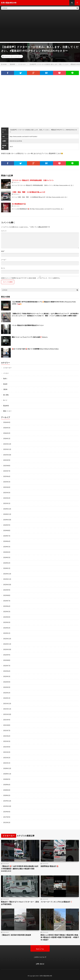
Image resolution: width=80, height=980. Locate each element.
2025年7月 (7, 471)
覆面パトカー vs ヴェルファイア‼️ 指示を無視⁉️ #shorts (30, 337)
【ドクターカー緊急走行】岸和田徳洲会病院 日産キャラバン (33, 180)
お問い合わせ (40, 964)
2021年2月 (7, 758)
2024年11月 (7, 514)
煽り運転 (6, 395)
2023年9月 (7, 590)
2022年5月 (7, 676)
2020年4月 (7, 790)
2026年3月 (7, 428)
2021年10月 (7, 714)
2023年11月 (7, 579)
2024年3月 (7, 557)
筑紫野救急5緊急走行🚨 (50, 866)
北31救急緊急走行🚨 (19, 204)
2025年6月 (7, 476)
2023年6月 (7, 606)
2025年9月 (7, 460)
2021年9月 (7, 720)
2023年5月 (7, 612)
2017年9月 (7, 817)
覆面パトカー (7, 411)
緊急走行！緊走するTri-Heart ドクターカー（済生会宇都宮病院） (20, 903)
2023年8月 (7, 595)
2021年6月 (7, 736)
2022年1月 (7, 698)
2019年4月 (7, 812)
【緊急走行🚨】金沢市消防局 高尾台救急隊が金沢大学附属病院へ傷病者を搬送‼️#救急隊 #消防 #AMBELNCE (20, 869)
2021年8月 (7, 725)
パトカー (6, 373)
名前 (3, 251)
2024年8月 (7, 530)
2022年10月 (7, 649)
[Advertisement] (40, 27)
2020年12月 (7, 768)
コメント (4, 231)
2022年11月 (7, 644)
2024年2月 (7, 563)
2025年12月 (7, 444)
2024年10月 (7, 520)
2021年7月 (7, 731)
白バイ (5, 400)
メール (4, 260)
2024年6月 (7, 541)
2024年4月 (7, 552)
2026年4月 (7, 422)
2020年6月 (7, 785)
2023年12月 (7, 574)
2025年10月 (7, 455)
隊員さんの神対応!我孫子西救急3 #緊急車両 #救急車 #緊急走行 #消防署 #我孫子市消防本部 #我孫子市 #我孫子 (60, 937)
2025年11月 (7, 449)
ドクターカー (17, 56)
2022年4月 (7, 682)
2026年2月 (7, 433)
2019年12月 (7, 801)
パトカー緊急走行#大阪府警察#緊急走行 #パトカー (28, 325)
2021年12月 (7, 704)
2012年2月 (7, 822)
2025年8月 (7, 466)
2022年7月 (7, 666)
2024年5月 (7, 547)
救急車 (5, 384)
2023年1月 (7, 633)
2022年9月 (7, 655)
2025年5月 (7, 482)
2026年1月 (7, 438)
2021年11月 (7, 709)
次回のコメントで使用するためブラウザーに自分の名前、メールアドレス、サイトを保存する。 (31, 278)
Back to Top (40, 949)
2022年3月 (7, 687)
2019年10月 (7, 806)
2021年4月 (7, 747)
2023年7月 (7, 601)
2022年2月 (7, 693)
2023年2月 (7, 628)
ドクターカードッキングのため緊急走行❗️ (57, 902)
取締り (5, 379)
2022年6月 (7, 671)
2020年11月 (7, 774)
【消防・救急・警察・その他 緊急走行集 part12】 (29, 192)
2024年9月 (7, 525)
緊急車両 (6, 406)
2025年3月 (7, 493)
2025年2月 (7, 498)
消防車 (5, 389)
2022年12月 (7, 639)
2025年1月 (7, 503)
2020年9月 (7, 779)
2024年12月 (7, 509)
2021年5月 (7, 741)
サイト (3, 268)
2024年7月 (7, 536)
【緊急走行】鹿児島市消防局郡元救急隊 (16, 935)
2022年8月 (7, 660)
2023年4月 (7, 617)
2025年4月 (7, 487)
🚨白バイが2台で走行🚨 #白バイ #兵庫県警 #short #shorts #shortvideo (35, 349)
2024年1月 (7, 568)
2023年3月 (7, 622)
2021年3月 (7, 752)
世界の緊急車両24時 (46, 976)
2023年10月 (7, 585)
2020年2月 (7, 795)
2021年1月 (7, 763)
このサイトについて (40, 957)
